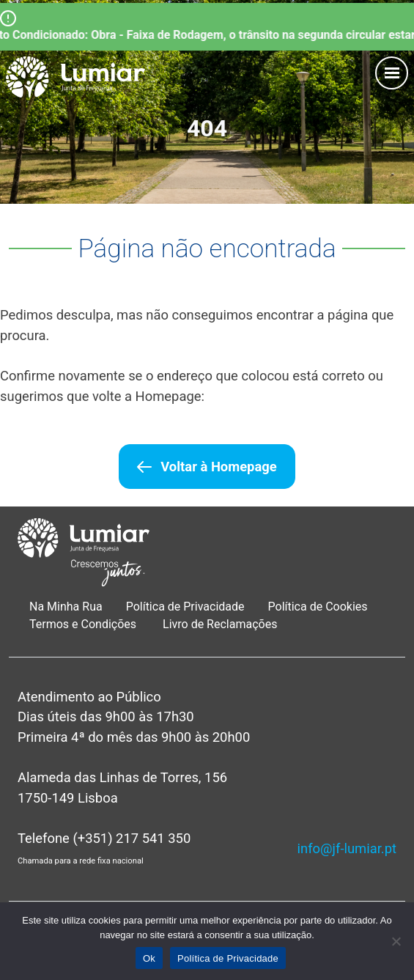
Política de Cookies (318, 607)
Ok (149, 958)
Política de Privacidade (185, 607)
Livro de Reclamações (220, 624)
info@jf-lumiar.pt (347, 848)
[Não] (396, 941)
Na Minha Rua (66, 607)
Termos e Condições (84, 624)
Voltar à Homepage (218, 467)
